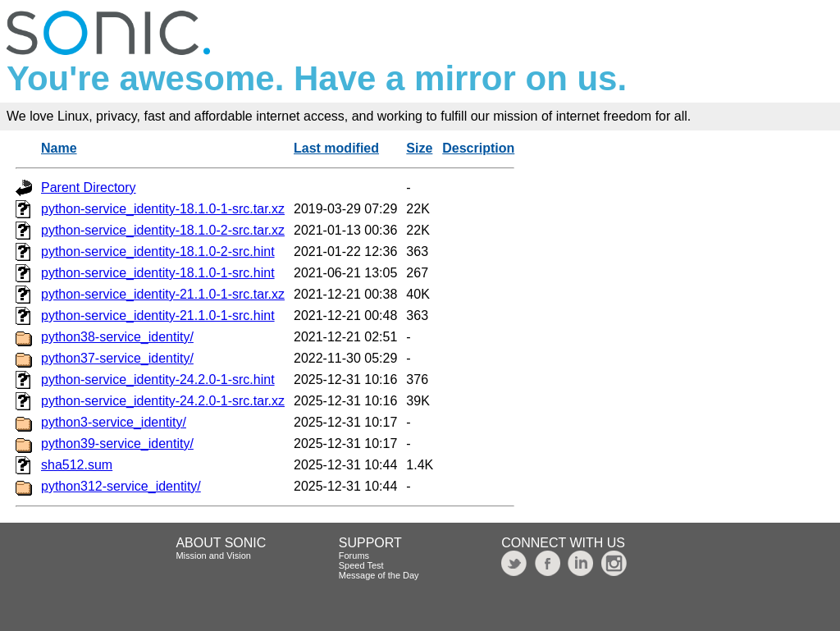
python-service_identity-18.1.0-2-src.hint (158, 251)
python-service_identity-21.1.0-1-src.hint (158, 315)
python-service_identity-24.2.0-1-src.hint (158, 380)
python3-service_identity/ (114, 422)
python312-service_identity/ (121, 486)
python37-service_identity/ (117, 358)
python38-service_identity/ (117, 337)
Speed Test (361, 565)
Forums (354, 556)
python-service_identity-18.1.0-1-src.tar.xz (163, 209)
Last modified (336, 148)
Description (478, 148)
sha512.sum (77, 465)
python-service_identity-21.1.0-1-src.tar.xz (163, 294)
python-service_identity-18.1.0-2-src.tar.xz (163, 230)
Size (419, 148)
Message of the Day (379, 575)
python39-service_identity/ (117, 444)
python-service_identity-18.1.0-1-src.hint (158, 273)
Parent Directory (89, 187)
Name (59, 148)
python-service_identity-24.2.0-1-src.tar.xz (163, 401)
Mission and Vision (213, 556)
